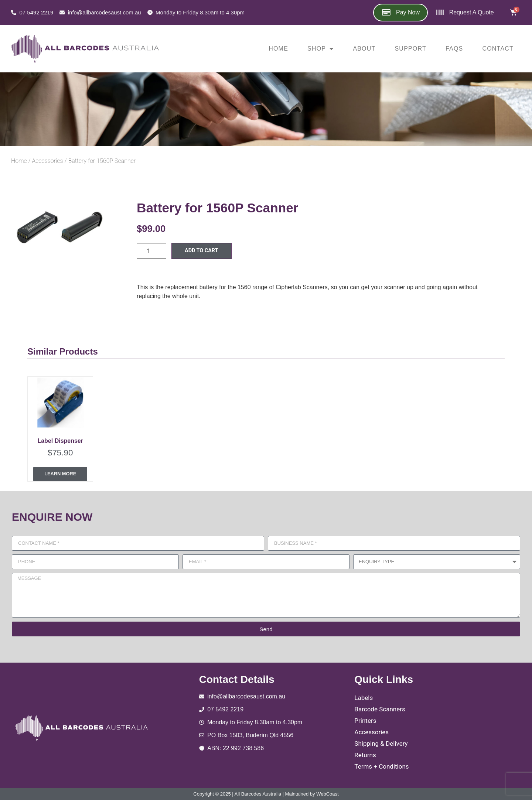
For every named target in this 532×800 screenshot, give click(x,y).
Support (411, 49)
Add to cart (202, 251)
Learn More (60, 474)
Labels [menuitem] (364, 698)
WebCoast (327, 794)
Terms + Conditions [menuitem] (381, 766)
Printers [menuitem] (365, 721)
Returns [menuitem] (365, 755)
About (364, 49)
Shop (320, 49)
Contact (498, 49)
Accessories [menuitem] (371, 732)
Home (278, 49)
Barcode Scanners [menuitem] (380, 709)
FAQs (454, 49)
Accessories (47, 161)
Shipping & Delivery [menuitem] (381, 743)
